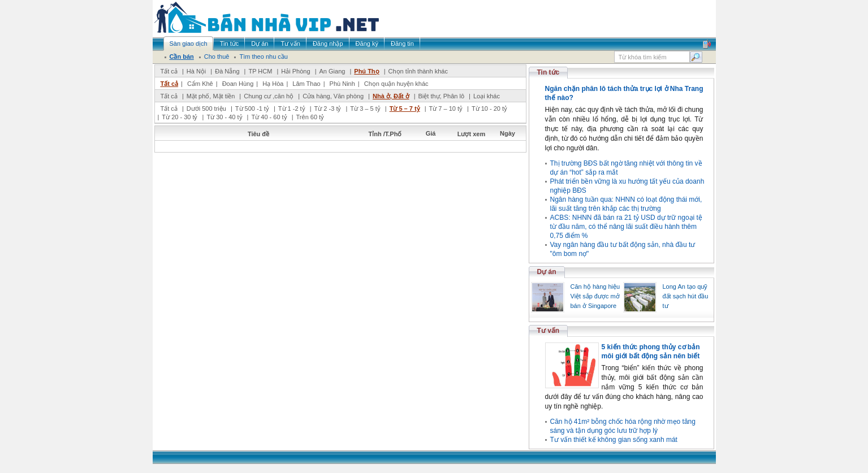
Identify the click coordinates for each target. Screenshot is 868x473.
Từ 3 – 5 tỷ (365, 109)
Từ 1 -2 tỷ (292, 109)
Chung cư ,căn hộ (269, 96)
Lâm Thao (306, 84)
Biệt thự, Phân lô (442, 96)
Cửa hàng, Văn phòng (333, 96)
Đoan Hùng (238, 84)
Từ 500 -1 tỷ (252, 109)
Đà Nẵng (227, 71)
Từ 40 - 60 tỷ (269, 117)
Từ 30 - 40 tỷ (224, 117)
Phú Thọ (366, 71)
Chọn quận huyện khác (396, 84)
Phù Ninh (342, 84)
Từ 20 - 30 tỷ (180, 117)
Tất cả (169, 71)
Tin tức (549, 72)
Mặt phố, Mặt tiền (211, 96)
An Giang (332, 71)
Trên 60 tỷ (310, 117)
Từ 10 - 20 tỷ (489, 109)
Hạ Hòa (273, 84)
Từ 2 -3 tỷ (328, 109)
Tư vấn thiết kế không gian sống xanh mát (614, 440)
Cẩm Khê (200, 84)
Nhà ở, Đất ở (391, 96)
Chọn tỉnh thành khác (418, 71)
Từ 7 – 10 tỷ (446, 109)
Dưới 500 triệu (206, 109)
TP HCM (260, 71)
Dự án (547, 272)
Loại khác (487, 96)
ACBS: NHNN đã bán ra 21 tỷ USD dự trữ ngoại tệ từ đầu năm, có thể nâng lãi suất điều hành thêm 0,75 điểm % (626, 227)
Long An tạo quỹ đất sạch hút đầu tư (686, 296)
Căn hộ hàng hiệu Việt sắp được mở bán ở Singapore (595, 296)
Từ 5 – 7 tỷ (405, 109)
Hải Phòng (295, 71)
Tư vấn (549, 331)
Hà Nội (197, 71)
